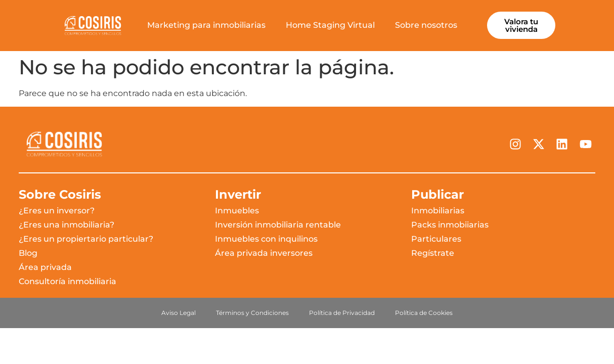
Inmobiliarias (438, 211)
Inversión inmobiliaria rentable (278, 225)
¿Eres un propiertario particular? (86, 239)
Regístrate (433, 253)
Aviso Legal (179, 313)
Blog (28, 253)
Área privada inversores (264, 253)
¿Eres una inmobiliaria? (67, 225)
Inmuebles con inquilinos (266, 239)
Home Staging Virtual (330, 25)
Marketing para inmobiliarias (206, 25)
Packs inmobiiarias (450, 225)
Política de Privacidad (342, 313)
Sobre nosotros (426, 25)
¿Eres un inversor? (57, 211)
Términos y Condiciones (252, 313)
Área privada (45, 267)
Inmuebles (237, 211)
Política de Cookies (424, 313)
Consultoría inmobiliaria (68, 281)
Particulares (436, 239)
